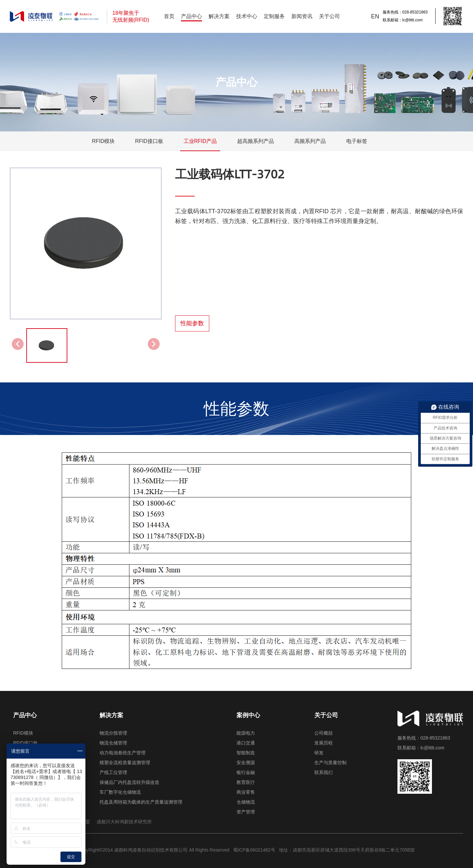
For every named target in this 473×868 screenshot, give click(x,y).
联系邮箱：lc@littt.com (403, 20)
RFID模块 (103, 141)
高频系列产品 (310, 141)
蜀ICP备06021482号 (254, 850)
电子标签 (357, 141)
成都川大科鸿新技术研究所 (124, 822)
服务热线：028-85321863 (405, 12)
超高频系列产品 (256, 141)
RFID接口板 (149, 141)
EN (375, 16)
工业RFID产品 (200, 141)
